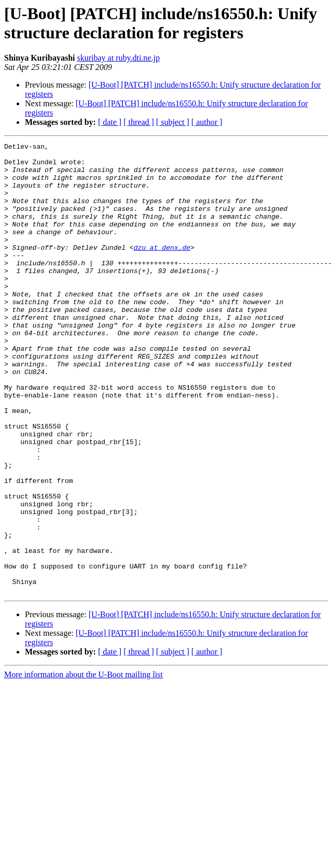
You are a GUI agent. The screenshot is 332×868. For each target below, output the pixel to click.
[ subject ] (173, 122)
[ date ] (110, 122)
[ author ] (207, 122)
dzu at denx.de (162, 269)
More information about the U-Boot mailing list (84, 765)
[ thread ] (139, 122)
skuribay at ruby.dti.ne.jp (119, 58)
